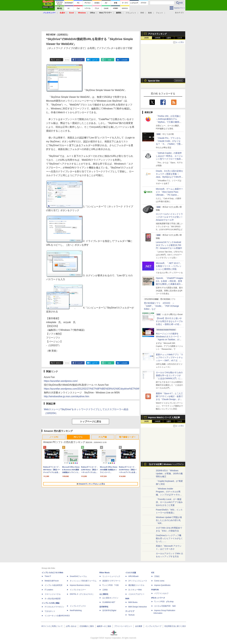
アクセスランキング (157, 34)
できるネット (50, 611)
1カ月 (180, 38)
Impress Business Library (80, 585)
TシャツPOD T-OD (111, 585)
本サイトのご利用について (52, 626)
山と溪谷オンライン (110, 598)
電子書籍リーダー (127, 437)
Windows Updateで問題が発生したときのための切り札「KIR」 (169, 520)
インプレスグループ (153, 626)
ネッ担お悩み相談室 (53, 599)
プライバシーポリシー (123, 626)
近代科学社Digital (109, 610)
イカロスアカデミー (136, 594)
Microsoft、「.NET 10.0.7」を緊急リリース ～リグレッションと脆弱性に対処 (169, 266)
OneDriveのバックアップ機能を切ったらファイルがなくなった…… (169, 538)
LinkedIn (124, 60)
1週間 (169, 38)
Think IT (48, 576)
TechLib (131, 615)
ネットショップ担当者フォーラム (83, 581)
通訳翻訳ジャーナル (136, 585)
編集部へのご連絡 (104, 626)
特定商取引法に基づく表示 (175, 626)
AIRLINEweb (133, 576)
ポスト (58, 60)
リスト (67, 60)
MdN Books (133, 602)
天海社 (157, 576)
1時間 (146, 38)
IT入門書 (103, 437)
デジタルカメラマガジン (54, 607)
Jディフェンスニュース (138, 581)
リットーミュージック (111, 576)
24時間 (157, 38)
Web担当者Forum (52, 581)
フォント (159, 13)
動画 (150, 13)
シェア (80, 60)
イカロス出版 (131, 573)
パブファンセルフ (161, 593)
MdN (127, 599)
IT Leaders (49, 590)
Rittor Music (105, 573)
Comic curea (159, 581)
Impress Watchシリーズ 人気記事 (164, 417)
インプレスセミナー (78, 590)
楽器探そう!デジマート (111, 581)
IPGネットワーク (158, 598)
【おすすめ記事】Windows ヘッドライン (166, 464)
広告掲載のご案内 (87, 626)
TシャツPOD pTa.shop (164, 602)
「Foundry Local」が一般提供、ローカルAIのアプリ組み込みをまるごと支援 (169, 502)
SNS (142, 13)
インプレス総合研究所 (53, 585)
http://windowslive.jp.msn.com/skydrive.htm (67, 396)
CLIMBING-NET (109, 602)
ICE (153, 573)
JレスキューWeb (135, 590)
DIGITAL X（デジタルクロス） (82, 594)
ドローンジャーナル (53, 594)
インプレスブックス (78, 606)
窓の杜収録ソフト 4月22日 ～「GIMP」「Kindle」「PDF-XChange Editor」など (162, 306)
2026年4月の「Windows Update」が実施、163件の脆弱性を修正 (169, 474)
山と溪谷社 (104, 594)
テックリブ (130, 611)
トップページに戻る (91, 421)
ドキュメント (131, 13)
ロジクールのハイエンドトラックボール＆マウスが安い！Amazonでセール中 (169, 217)
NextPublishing (76, 610)
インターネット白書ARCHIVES (57, 616)
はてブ (95, 60)
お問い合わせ (71, 626)
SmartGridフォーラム (78, 576)
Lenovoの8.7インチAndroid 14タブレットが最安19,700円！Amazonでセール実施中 (169, 245)
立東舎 (105, 590)
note (110, 60)
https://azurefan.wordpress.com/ (61, 381)
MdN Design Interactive (138, 607)
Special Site (154, 81)
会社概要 (139, 626)
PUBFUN (155, 590)
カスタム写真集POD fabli (165, 606)
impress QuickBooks (162, 585)
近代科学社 (104, 607)
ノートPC (54, 437)
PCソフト (78, 437)
